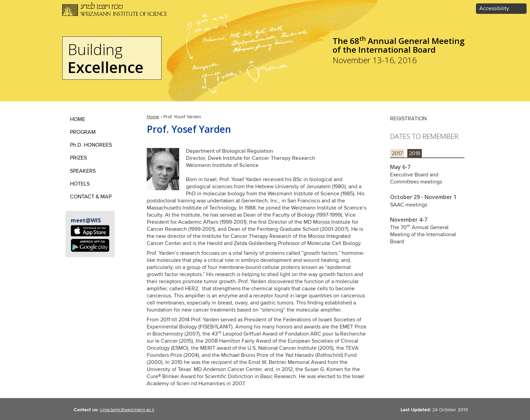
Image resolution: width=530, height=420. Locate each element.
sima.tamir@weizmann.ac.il (127, 410)
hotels (80, 184)
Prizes (78, 158)
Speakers (83, 171)
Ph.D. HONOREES (91, 145)
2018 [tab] (415, 154)
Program (83, 132)
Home (153, 117)
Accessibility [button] (494, 9)
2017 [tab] (397, 154)
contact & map (91, 197)
